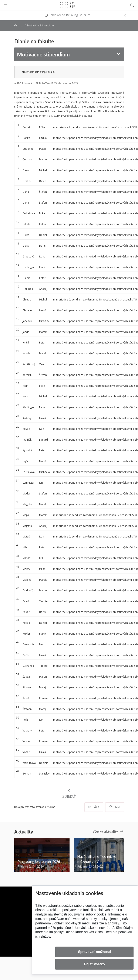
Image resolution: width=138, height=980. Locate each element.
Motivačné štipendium (43, 54)
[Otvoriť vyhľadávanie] (132, 5)
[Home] (16, 25)
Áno (94, 807)
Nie (115, 807)
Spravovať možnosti (94, 952)
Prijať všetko (94, 964)
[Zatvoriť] (5, 5)
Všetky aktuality (105, 831)
